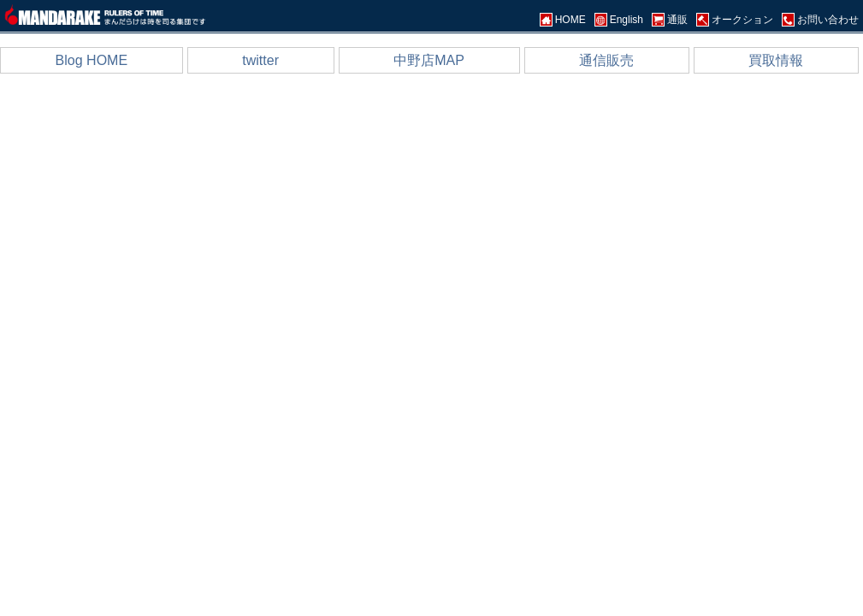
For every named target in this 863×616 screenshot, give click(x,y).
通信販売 (606, 60)
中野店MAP (429, 60)
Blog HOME (92, 60)
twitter (260, 60)
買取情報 (776, 60)
